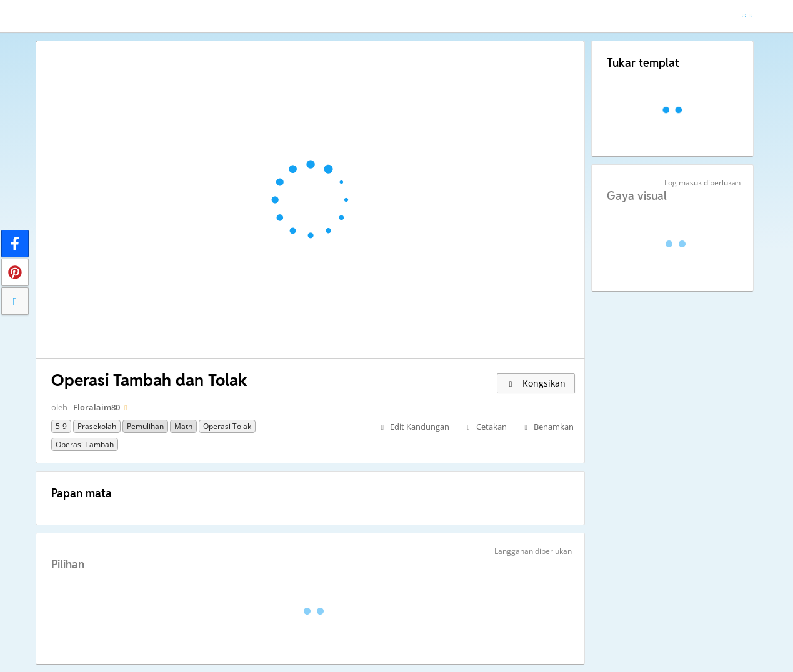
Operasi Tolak (227, 426)
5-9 (61, 426)
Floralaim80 (97, 407)
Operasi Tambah (85, 444)
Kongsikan (536, 383)
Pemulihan (145, 426)
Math (183, 426)
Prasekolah (97, 426)
